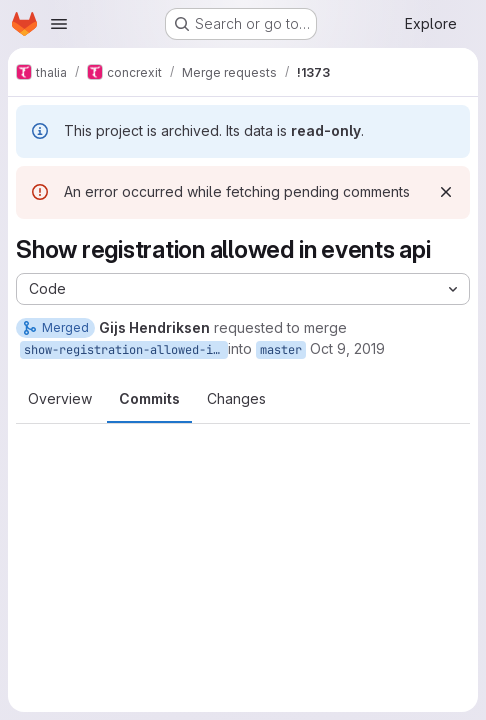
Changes (236, 398)
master (281, 350)
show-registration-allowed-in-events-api (126, 350)
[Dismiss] (446, 192)
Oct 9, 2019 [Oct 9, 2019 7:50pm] (347, 348)
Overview (60, 398)
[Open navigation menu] (59, 24)
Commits (149, 398)
